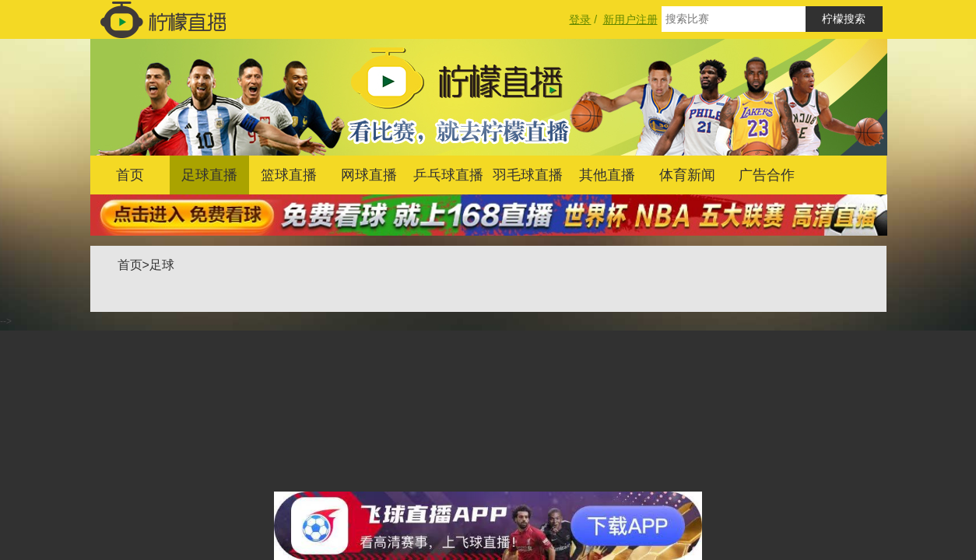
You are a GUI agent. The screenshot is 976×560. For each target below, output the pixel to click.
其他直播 (607, 175)
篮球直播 (289, 175)
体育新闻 (687, 175)
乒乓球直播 (448, 175)
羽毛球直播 (528, 175)
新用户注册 (630, 19)
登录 (580, 19)
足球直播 (209, 175)
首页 (130, 175)
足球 (162, 265)
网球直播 (369, 175)
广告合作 (767, 175)
